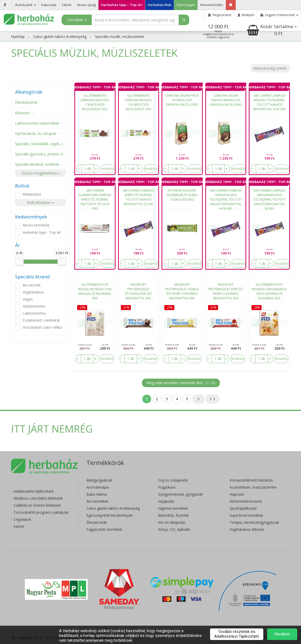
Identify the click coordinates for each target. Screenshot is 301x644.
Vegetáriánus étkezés (247, 529)
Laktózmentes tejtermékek (37, 123)
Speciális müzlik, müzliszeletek (119, 37)
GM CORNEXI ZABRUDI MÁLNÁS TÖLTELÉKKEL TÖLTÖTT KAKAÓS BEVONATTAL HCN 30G (269, 102)
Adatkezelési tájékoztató (34, 491)
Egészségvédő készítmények (110, 515)
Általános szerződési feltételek (38, 498)
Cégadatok (22, 519)
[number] (88, 169)
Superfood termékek (246, 515)
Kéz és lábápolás (172, 522)
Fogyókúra (167, 487)
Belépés (246, 15)
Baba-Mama (97, 494)
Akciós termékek (36, 225)
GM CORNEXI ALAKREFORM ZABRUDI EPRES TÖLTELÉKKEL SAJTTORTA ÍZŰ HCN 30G (95, 198)
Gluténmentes (34, 306)
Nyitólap (18, 37)
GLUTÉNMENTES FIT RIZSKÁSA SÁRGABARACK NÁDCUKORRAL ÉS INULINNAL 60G (269, 291)
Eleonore (22, 113)
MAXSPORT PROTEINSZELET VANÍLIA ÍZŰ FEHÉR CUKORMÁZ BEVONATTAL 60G (182, 291)
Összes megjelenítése (41, 173)
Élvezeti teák (97, 522)
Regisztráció (219, 15)
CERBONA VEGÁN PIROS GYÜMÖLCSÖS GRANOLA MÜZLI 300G (182, 100)
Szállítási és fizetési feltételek (37, 505)
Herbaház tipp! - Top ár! (42, 232)
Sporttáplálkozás (243, 508)
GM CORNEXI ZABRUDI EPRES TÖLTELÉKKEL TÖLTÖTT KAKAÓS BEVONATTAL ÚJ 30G (139, 197)
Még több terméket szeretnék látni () (181, 383)
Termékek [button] (77, 20)
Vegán (28, 299)
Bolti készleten (41, 202)
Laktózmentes (34, 313)
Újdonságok (186, 5)
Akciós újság (86, 5)
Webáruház (32, 194)
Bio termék (32, 285)
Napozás (237, 494)
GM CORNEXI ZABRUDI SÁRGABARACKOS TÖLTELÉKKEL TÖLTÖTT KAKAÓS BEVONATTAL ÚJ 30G (269, 198)
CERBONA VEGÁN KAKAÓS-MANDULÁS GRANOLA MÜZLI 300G (226, 100)
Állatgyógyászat (99, 480)
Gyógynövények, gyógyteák (180, 494)
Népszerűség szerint (270, 68)
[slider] (19, 262)
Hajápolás (166, 501)
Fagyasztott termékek (104, 529)
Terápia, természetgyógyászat (254, 522)
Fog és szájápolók (173, 480)
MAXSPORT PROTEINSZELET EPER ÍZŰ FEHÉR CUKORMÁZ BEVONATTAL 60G (226, 291)
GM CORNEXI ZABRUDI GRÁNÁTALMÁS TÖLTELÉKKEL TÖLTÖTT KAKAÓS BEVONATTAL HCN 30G (226, 198)
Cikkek (67, 5)
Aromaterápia (98, 487)
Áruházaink (26, 5)
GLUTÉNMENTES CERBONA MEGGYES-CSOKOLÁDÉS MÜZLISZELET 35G (95, 102)
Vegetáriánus (33, 292)
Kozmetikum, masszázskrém (253, 487)
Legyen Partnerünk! (279, 15)
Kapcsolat (49, 5)
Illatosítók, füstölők (173, 515)
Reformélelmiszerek (246, 501)
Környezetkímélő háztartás (251, 480)
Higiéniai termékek (173, 508)
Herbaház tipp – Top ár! (122, 5)
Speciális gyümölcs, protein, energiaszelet (49, 154)
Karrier (19, 526)
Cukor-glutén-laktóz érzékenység (60, 37)
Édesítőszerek (26, 102)
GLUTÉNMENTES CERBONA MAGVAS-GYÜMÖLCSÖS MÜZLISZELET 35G (139, 102)
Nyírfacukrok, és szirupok (36, 133)
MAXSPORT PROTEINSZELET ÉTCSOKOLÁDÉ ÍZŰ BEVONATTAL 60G (138, 291)
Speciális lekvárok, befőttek (37, 164)
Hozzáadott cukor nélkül (42, 327)
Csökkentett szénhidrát (41, 320)
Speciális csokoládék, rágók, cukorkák (46, 144)
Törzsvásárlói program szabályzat (41, 512)
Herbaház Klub (160, 5)
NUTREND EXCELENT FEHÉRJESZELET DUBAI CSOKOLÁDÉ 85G (182, 195)
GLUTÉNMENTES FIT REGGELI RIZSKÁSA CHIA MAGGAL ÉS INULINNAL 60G (95, 291)
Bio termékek (97, 501)
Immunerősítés (212, 5)
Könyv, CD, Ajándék (174, 529)
